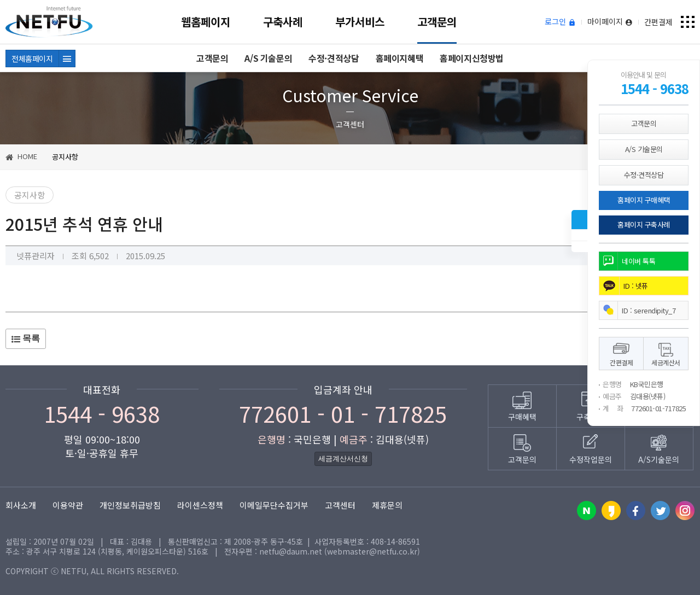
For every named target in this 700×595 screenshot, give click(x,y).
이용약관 (68, 505)
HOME (21, 156)
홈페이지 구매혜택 (644, 200)
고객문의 (437, 22)
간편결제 (658, 22)
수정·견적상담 (334, 58)
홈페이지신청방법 (472, 58)
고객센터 (340, 505)
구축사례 (283, 22)
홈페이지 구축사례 (644, 224)
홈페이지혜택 (400, 58)
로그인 (560, 22)
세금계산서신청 (343, 459)
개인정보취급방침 (130, 505)
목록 (26, 339)
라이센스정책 (200, 505)
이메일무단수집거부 (274, 505)
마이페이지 (610, 22)
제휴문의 (387, 505)
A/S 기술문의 (268, 58)
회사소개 (21, 505)
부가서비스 (360, 22)
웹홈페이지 (206, 22)
